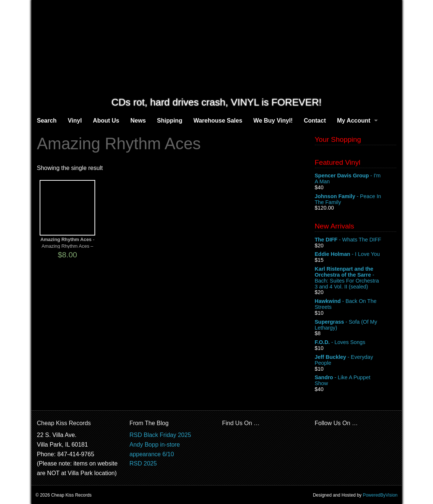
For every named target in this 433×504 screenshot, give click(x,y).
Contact (315, 121)
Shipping (170, 121)
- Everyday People (356, 360)
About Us (106, 121)
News (138, 121)
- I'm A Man (356, 179)
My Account (354, 121)
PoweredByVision (380, 495)
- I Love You (356, 254)
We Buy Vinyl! (273, 121)
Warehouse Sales (218, 121)
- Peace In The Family (356, 200)
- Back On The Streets (356, 304)
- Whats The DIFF (356, 240)
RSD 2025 (143, 463)
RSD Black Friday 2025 (160, 435)
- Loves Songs (356, 343)
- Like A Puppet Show (356, 381)
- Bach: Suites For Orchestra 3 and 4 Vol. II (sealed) (356, 278)
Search (47, 121)
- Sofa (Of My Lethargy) (356, 325)
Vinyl (75, 121)
